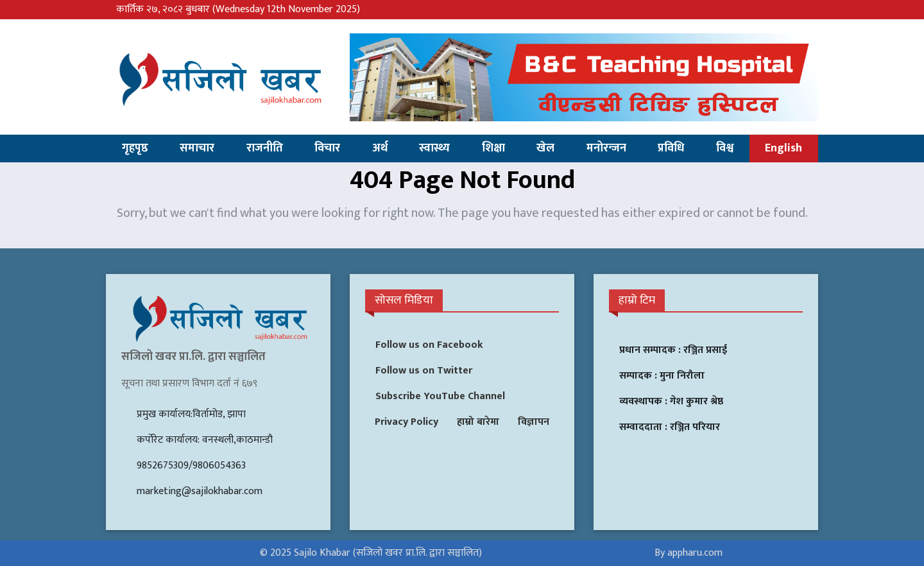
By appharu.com (689, 553)
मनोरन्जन (606, 148)
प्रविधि (671, 148)
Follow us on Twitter (424, 371)
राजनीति (265, 148)
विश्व (725, 148)
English (783, 148)
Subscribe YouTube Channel (440, 396)
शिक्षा (493, 148)
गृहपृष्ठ (135, 148)
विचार (327, 148)
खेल (545, 148)
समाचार (197, 148)
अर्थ (380, 148)
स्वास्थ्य (434, 148)
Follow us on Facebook (429, 345)
